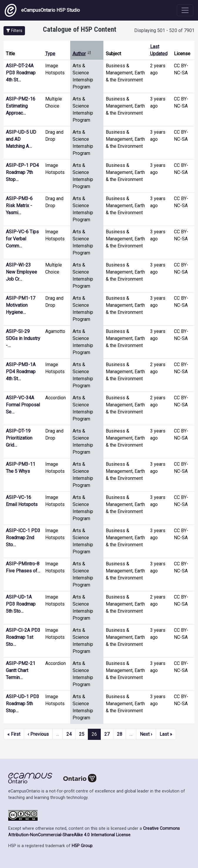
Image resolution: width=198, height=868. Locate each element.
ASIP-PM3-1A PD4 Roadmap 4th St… (21, 372)
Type (50, 54)
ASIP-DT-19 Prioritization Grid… (19, 438)
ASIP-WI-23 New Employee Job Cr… (21, 272)
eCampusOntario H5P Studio (42, 10)
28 (120, 734)
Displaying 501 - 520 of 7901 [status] (164, 30)
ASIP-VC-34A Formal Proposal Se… (23, 405)
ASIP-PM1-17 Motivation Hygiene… (21, 305)
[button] (14, 31)
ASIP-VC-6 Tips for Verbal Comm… (22, 239)
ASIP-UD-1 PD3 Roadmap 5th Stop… (22, 704)
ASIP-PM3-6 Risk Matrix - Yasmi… (19, 206)
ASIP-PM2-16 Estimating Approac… (21, 106)
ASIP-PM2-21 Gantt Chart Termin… (21, 670)
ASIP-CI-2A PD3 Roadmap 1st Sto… (23, 637)
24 (69, 734)
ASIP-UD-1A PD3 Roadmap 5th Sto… (21, 604)
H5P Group (82, 846)
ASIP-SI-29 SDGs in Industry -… (23, 338)
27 (107, 734)
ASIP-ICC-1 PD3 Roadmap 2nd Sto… (23, 538)
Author (82, 54)
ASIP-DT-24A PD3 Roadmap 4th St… (21, 73)
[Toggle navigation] (185, 10)
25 (82, 734)
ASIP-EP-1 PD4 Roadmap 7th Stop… (22, 172)
